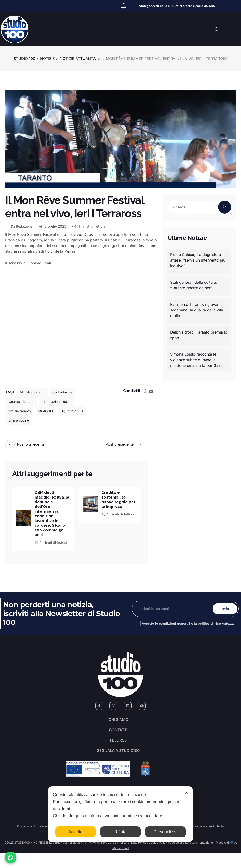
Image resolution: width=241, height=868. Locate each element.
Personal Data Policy (133, 857)
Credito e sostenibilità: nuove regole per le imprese (117, 500)
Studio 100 (51, 411)
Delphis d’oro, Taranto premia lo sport (199, 335)
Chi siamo (118, 724)
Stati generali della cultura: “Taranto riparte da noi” (194, 285)
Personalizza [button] (166, 832)
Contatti (118, 737)
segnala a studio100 (118, 763)
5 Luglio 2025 (52, 226)
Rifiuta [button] (120, 832)
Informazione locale (63, 402)
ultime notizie (20, 420)
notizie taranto (21, 411)
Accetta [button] (76, 832)
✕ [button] (186, 793)
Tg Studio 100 (79, 411)
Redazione (19, 226)
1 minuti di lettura (89, 226)
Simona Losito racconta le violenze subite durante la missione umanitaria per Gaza (196, 360)
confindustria (67, 392)
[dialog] (120, 814)
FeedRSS (118, 750)
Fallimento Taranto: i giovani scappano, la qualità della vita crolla (197, 310)
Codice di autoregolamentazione (191, 857)
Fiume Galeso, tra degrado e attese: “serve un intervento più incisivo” (198, 260)
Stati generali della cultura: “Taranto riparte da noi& (177, 6)
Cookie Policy (158, 857)
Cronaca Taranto (24, 402)
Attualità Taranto (34, 392)
